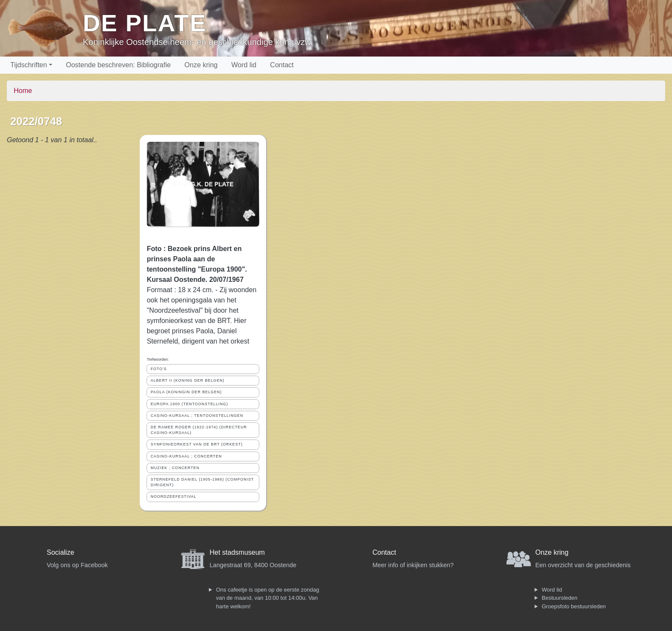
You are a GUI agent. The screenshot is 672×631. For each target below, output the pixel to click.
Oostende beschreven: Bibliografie (118, 65)
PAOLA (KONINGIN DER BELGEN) (186, 392)
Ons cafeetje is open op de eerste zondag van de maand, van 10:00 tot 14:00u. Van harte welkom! (268, 598)
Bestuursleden (559, 598)
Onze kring (201, 65)
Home (23, 91)
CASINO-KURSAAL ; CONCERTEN (186, 456)
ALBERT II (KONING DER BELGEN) (187, 380)
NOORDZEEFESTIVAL (173, 496)
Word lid (244, 65)
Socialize (60, 552)
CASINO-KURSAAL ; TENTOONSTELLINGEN (197, 416)
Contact (282, 65)
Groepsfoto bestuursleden (574, 606)
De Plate (145, 23)
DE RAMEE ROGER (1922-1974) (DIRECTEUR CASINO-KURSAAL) (199, 430)
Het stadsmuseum (237, 552)
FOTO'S (159, 369)
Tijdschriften (29, 65)
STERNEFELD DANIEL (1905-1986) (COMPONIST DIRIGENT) (202, 482)
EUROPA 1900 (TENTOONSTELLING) (189, 404)
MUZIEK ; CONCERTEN (175, 468)
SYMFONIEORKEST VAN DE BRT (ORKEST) (196, 444)
